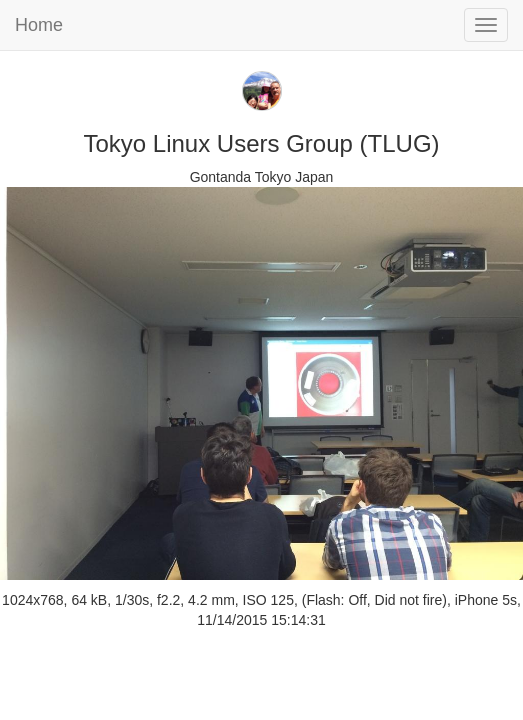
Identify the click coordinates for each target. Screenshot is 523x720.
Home (39, 25)
